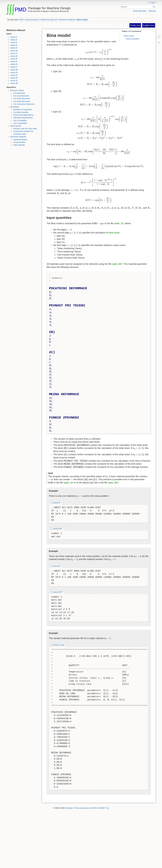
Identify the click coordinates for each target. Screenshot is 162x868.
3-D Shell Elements (22, 99)
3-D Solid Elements (22, 101)
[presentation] (86, 41)
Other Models (19, 145)
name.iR (14, 78)
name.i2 (14, 40)
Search (154, 7)
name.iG (14, 64)
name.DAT (117, 264)
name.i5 (14, 48)
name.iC (14, 53)
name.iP (14, 75)
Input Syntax (16, 126)
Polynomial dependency (24, 115)
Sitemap (152, 11)
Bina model (82, 20)
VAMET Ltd (104, 808)
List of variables (20, 121)
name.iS (14, 81)
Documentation (32, 20)
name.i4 (14, 45)
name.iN (14, 73)
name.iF (14, 62)
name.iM (14, 70)
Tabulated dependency (23, 118)
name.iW (14, 83)
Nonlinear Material (67, 20)
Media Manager (140, 11)
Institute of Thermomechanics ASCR (81, 808)
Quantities (15, 107)
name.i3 (14, 42)
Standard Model (20, 140)
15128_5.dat (59, 645)
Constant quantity (21, 112)
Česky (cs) (135, 25)
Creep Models (19, 142)
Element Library (17, 90)
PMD (21, 20)
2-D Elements (19, 93)
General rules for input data (25, 129)
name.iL (14, 67)
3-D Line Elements (21, 96)
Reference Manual (49, 20)
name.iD (14, 56)
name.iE (14, 59)
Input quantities (133, 39)
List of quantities (20, 123)
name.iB (14, 51)
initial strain (114, 233)
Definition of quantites (23, 110)
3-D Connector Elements (24, 104)
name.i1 (14, 37)
